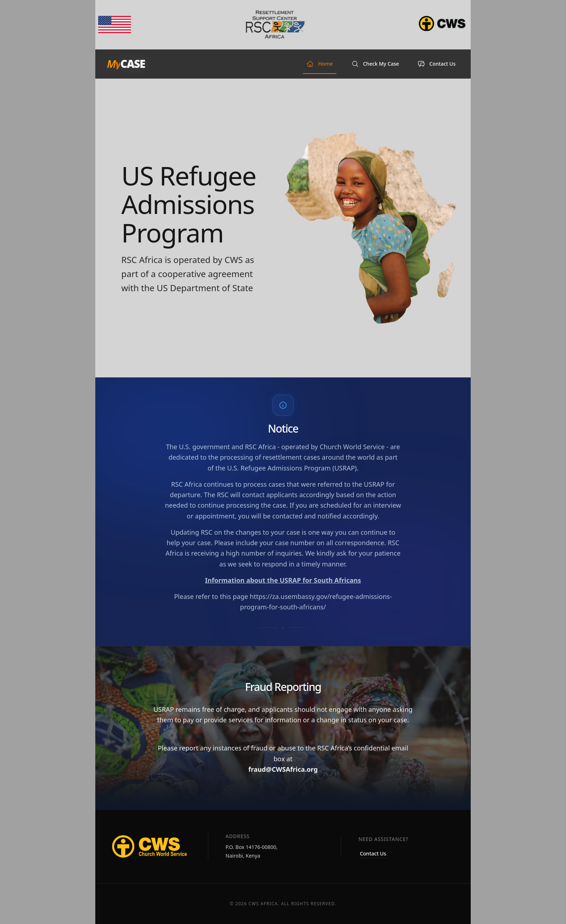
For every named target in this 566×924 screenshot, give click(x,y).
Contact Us (373, 853)
